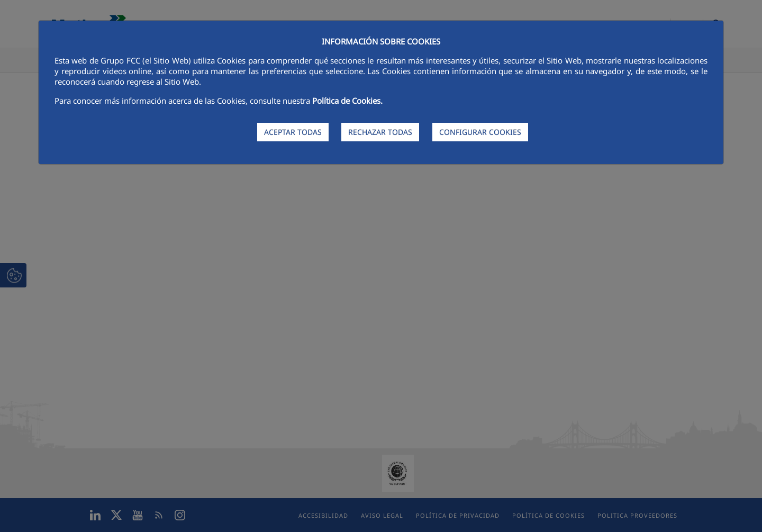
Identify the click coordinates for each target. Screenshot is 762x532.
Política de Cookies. (347, 101)
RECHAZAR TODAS (380, 132)
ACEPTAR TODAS (293, 132)
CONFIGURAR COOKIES (480, 132)
